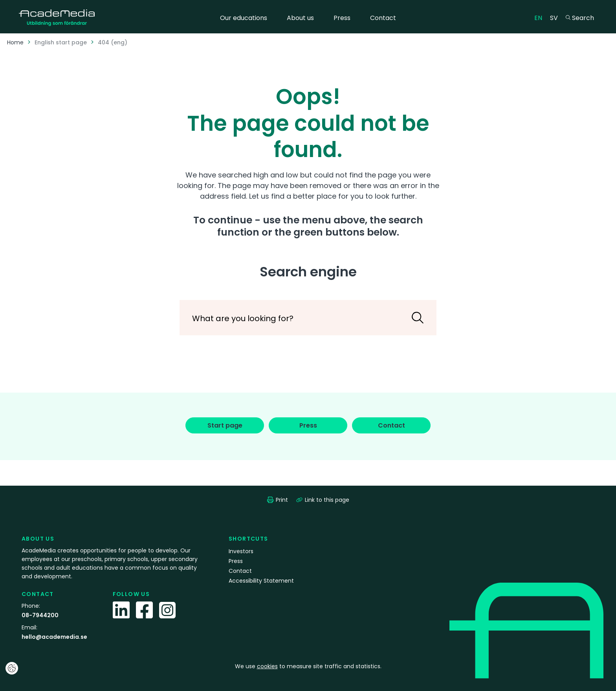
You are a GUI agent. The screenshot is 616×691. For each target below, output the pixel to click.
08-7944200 (40, 615)
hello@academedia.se (54, 637)
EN (540, 17)
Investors (241, 551)
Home (15, 42)
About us (300, 18)
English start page (61, 42)
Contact (383, 18)
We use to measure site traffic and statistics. (308, 666)
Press (342, 18)
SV (556, 17)
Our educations (244, 18)
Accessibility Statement (261, 581)
